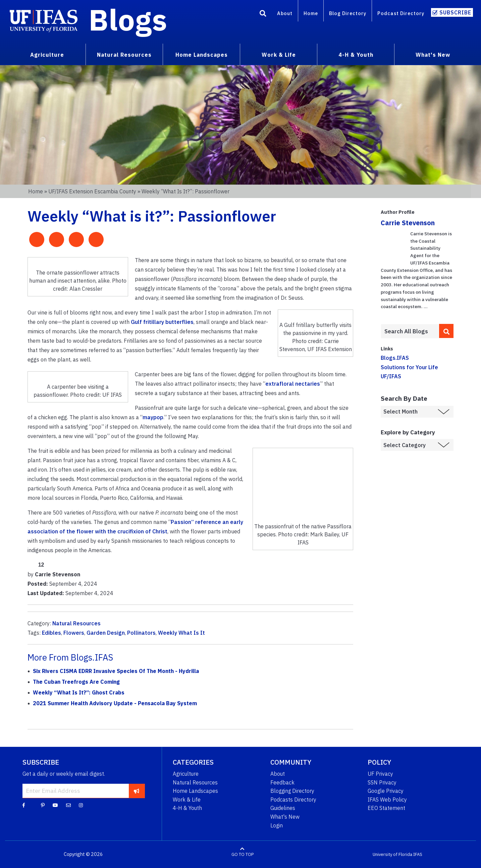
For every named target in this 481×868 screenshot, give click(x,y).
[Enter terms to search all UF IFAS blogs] (410, 331)
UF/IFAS (391, 376)
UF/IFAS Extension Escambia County (92, 191)
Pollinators (141, 633)
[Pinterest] (43, 805)
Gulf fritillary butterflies (162, 322)
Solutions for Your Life (409, 367)
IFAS (418, 854)
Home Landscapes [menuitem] (202, 55)
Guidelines (283, 808)
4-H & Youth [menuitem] (356, 55)
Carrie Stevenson (408, 223)
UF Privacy (380, 774)
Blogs (128, 19)
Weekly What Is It (181, 633)
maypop (153, 417)
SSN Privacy (382, 782)
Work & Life (187, 800)
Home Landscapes (195, 791)
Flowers (74, 633)
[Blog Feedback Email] (68, 805)
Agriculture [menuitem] (47, 55)
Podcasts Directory (293, 800)
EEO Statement (386, 808)
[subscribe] (137, 791)
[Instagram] (81, 805)
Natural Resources (76, 623)
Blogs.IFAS (395, 358)
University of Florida (392, 854)
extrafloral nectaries (293, 384)
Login (277, 825)
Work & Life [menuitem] (279, 55)
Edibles (51, 633)
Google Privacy (386, 791)
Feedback (282, 782)
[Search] (263, 14)
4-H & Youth (187, 808)
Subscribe (455, 12)
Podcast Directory (401, 13)
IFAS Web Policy (387, 800)
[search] (446, 331)
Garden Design (106, 633)
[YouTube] (55, 805)
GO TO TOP (243, 854)
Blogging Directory (292, 791)
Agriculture (186, 774)
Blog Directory (348, 13)
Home (311, 13)
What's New (285, 817)
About (285, 13)
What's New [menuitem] (433, 55)
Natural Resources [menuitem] (124, 55)
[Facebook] (24, 805)
